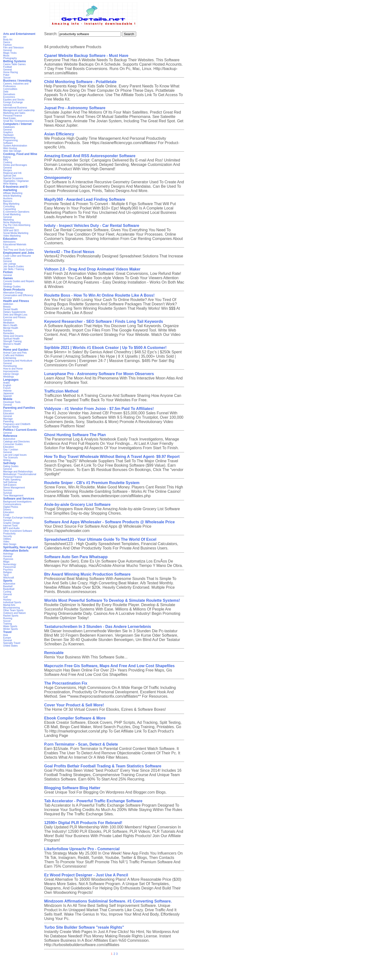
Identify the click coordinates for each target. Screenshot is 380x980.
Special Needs (11, 427)
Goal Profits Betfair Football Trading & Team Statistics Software (103, 766)
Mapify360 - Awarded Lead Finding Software (85, 199)
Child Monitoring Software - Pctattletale (80, 82)
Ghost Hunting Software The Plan (75, 435)
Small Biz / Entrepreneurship (19, 121)
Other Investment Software (18, 531)
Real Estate (9, 118)
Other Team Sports (13, 610)
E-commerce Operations (16, 212)
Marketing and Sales (14, 113)
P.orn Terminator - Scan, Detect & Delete (81, 744)
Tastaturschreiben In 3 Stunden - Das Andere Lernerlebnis (98, 627)
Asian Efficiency (59, 134)
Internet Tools (10, 526)
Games (8, 278)
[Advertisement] (190, 969)
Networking (9, 138)
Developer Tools (12, 402)
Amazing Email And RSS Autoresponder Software (90, 156)
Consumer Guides (13, 444)
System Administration (15, 146)
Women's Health (12, 344)
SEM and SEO (11, 230)
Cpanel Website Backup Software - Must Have (86, 56)
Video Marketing (12, 236)
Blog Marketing (11, 204)
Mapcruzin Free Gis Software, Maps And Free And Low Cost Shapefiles (109, 666)
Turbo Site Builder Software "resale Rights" (84, 927)
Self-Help (9, 463)
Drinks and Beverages (15, 165)
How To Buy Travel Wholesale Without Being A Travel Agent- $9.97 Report (112, 457)
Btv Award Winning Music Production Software (87, 574)
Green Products (14, 290)
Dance (7, 42)
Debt (6, 92)
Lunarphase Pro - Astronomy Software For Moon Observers (99, 374)
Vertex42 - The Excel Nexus (69, 252)
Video (6, 542)
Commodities (10, 89)
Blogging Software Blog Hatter (72, 788)
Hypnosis (8, 559)
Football (8, 67)
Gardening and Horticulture (18, 361)
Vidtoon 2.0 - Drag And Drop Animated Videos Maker (92, 269)
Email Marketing (12, 214)
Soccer (7, 78)
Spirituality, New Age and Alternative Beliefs (20, 549)
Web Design (10, 544)
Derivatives (9, 94)
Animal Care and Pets (15, 353)
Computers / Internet (17, 124)
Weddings (8, 377)
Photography (10, 58)
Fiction (8, 272)
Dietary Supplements (14, 312)
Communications (12, 504)
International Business (15, 108)
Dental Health (11, 309)
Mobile (8, 399)
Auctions (8, 198)
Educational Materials (15, 244)
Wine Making (10, 184)
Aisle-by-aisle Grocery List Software (77, 505)
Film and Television (13, 48)
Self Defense (10, 482)
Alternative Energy (13, 293)
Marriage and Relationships (18, 472)
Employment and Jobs (19, 253)
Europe (7, 638)
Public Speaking (12, 480)
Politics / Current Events (20, 430)
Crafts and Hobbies (14, 355)
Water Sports (10, 626)
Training (8, 624)
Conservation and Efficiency (18, 295)
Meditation (9, 323)
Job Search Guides (13, 266)
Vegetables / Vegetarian (16, 181)
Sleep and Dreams (13, 336)
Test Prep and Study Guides (18, 250)
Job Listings (10, 264)
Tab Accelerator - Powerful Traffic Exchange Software (93, 801)
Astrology (8, 554)
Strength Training (12, 341)
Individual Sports (12, 602)
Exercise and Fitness (14, 317)
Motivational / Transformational (20, 474)
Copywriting (9, 209)
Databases (9, 127)
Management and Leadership (19, 110)
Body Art (8, 40)
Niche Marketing (12, 222)
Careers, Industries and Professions (16, 85)
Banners (8, 201)
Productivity (9, 534)
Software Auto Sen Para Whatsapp (76, 557)
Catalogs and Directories (16, 442)
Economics (9, 97)
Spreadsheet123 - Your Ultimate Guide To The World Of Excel (100, 539)
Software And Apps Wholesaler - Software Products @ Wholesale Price (109, 522)
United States (10, 646)
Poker (6, 75)
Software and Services (19, 499)
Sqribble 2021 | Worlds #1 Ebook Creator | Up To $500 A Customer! (105, 348)
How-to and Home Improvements (13, 370)
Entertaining (10, 358)
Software (8, 143)
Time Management (13, 496)
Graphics (8, 132)
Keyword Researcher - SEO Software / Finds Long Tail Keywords (103, 321)
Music (6, 56)
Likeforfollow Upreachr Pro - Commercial (82, 849)
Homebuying (10, 366)
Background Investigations (17, 502)
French (7, 388)
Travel (7, 632)
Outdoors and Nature (14, 613)
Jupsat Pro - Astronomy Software (75, 108)
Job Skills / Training (14, 269)
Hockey (7, 600)
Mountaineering (12, 608)
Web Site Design (12, 151)
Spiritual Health (11, 339)
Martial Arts (9, 605)
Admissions (9, 242)
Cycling (7, 592)
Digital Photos (11, 507)
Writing (7, 460)
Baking (7, 157)
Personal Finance (13, 116)
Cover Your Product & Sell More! (74, 705)
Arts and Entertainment (19, 34)
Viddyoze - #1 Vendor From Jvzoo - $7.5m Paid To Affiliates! (99, 409)
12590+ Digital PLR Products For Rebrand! (83, 823)
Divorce (7, 411)
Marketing (8, 220)
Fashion (8, 45)
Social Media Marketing (16, 233)
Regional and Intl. (13, 173)
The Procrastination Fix (66, 683)
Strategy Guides (12, 287)
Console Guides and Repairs (19, 281)
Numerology (10, 564)
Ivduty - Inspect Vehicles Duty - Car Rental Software (92, 226)
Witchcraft (8, 578)
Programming (10, 140)
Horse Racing (11, 72)
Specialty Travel (12, 643)
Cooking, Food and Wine (20, 154)
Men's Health (10, 325)
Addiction (8, 304)
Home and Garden (16, 350)
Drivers (7, 510)
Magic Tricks (10, 53)
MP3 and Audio (11, 528)
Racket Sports (11, 616)
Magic (6, 562)
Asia (5, 635)
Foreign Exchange (13, 102)
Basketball (9, 589)
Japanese (8, 393)
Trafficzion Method (61, 391)
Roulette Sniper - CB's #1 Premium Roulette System (92, 483)
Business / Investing (17, 81)
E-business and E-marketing (16, 188)
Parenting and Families (19, 408)
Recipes (8, 170)
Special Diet (10, 176)
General (8, 50)
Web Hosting (10, 148)
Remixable (54, 653)
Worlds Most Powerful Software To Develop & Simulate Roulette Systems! (112, 600)
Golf (5, 597)
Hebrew (7, 391)
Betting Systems (15, 61)
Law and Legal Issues (15, 455)
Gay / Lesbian (11, 450)
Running (8, 618)
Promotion (9, 228)
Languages (11, 380)
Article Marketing (12, 196)
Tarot (6, 575)
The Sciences (11, 458)
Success (8, 490)
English (7, 385)
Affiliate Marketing (13, 193)
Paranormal (9, 567)
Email (6, 515)
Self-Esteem (10, 485)
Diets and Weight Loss (15, 315)
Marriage (8, 419)
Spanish (8, 396)
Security (8, 536)
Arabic (7, 383)
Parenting (8, 421)
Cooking (8, 162)
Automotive (9, 439)
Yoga (6, 347)
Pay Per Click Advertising (17, 225)
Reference (10, 436)
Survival (8, 493)
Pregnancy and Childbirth (17, 424)
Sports (8, 581)
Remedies (9, 333)
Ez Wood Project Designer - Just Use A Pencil (86, 875)
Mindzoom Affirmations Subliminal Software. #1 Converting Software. (108, 901)
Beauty (7, 307)
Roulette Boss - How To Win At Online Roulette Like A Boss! (99, 295)
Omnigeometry (58, 178)
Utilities (7, 539)
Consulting (9, 206)
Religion (8, 572)
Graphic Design (12, 523)
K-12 (6, 247)
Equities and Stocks (14, 100)
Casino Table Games (14, 64)
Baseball (8, 586)
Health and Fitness (16, 301)
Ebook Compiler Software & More (75, 718)
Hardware (8, 135)
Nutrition (8, 331)
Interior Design (11, 374)
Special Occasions (13, 178)
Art (5, 37)
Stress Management (14, 488)
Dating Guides (11, 466)
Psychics (8, 570)
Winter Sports (11, 629)
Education (10, 239)
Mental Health (11, 328)
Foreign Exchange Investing (18, 518)
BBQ (6, 160)
